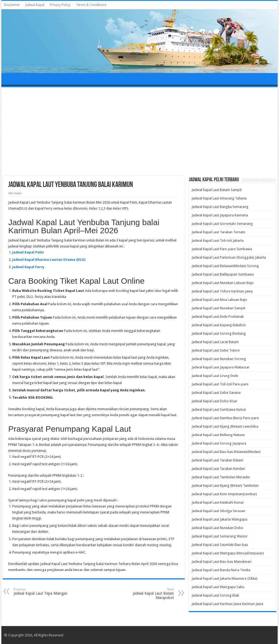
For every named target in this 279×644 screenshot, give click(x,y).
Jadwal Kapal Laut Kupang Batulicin (219, 325)
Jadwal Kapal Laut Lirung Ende (215, 376)
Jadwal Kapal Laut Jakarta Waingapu (219, 519)
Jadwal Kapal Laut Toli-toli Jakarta (218, 241)
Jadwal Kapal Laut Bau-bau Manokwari (222, 562)
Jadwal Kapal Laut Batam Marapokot (146, 594)
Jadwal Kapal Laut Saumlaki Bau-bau (220, 545)
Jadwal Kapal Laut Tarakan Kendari (218, 469)
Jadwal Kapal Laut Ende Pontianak (218, 317)
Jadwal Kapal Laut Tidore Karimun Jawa (222, 291)
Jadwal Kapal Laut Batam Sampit (217, 190)
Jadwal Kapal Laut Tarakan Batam (217, 460)
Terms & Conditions (91, 5)
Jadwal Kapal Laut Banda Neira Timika (221, 570)
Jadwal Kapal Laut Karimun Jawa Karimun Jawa (227, 604)
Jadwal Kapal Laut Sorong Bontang (219, 333)
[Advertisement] (139, 132)
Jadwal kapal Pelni (28, 252)
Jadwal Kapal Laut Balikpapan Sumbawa (223, 274)
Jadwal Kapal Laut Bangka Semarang (220, 207)
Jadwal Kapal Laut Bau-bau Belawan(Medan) (226, 452)
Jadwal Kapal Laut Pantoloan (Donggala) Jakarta (229, 257)
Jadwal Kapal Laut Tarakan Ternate (218, 232)
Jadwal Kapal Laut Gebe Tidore (216, 350)
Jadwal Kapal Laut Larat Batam (215, 342)
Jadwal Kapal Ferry (28, 267)
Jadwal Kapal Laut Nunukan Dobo (217, 528)
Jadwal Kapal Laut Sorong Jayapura (219, 443)
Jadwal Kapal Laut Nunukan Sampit (218, 308)
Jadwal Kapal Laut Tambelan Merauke (221, 477)
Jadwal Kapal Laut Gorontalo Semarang (222, 224)
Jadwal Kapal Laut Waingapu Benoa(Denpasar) (228, 553)
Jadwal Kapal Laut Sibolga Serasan (218, 511)
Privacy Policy (60, 5)
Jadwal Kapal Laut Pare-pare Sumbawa (222, 249)
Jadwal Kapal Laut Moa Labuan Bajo (219, 300)
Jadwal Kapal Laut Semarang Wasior (220, 536)
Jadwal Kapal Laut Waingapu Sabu (218, 587)
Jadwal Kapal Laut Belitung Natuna (218, 435)
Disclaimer (12, 5)
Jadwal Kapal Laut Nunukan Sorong (219, 359)
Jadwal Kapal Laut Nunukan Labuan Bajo (223, 283)
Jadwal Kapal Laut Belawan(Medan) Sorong (225, 266)
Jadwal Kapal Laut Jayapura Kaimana (220, 215)
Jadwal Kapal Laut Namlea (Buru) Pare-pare (225, 418)
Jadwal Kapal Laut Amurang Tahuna (219, 198)
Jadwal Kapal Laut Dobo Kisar (214, 401)
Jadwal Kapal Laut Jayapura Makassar (221, 367)
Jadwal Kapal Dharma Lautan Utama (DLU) (49, 260)
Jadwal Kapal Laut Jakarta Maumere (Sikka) (225, 578)
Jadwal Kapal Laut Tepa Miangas (42, 592)
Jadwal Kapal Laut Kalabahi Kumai (218, 502)
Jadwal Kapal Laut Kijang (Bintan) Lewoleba (225, 426)
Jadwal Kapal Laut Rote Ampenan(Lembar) (224, 494)
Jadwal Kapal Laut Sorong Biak (215, 595)
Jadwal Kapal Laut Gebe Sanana (216, 393)
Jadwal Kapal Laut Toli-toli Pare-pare (220, 384)
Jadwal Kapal (35, 5)
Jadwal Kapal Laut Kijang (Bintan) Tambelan (225, 486)
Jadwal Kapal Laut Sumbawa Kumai (219, 409)
